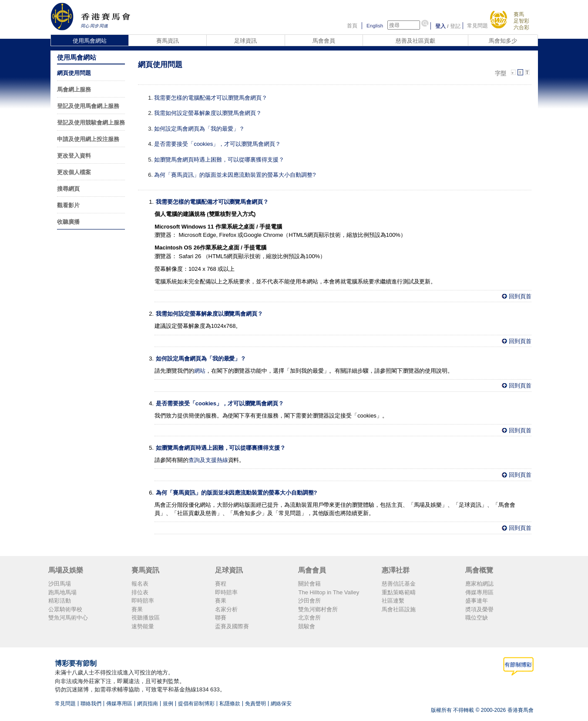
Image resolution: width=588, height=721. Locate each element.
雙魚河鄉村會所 (318, 609)
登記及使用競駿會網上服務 (91, 123)
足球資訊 (245, 41)
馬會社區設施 (399, 609)
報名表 (140, 584)
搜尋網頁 (68, 189)
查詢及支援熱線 (208, 460)
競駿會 (307, 626)
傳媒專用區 (479, 592)
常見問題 (477, 26)
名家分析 (226, 609)
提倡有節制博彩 (196, 704)
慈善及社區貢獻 (415, 41)
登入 (440, 26)
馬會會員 (324, 41)
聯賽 (221, 618)
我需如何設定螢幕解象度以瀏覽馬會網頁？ (208, 113)
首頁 (352, 26)
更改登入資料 (74, 156)
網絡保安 (281, 704)
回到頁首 (520, 296)
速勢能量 (143, 626)
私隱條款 (230, 704)
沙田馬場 (60, 584)
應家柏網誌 (479, 584)
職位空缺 (477, 618)
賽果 (137, 609)
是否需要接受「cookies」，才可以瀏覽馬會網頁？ (217, 144)
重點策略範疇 (399, 592)
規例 (168, 704)
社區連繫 (393, 601)
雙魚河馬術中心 (68, 618)
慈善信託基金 (399, 584)
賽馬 (519, 14)
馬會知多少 (503, 41)
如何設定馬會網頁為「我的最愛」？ (199, 129)
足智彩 (521, 21)
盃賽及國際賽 (232, 626)
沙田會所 (309, 601)
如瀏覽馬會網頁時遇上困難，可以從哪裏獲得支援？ (219, 160)
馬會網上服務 (74, 89)
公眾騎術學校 (65, 609)
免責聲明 (255, 704)
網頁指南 (148, 704)
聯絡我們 (91, 704)
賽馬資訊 (168, 41)
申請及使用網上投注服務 (88, 139)
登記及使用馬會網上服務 (88, 106)
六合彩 (521, 27)
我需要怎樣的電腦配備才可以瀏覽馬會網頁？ (211, 98)
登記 (455, 26)
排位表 (140, 592)
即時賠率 (143, 601)
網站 (200, 371)
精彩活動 (60, 601)
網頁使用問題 (74, 73)
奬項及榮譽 (479, 609)
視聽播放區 (146, 618)
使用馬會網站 (90, 41)
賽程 (221, 584)
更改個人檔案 (74, 172)
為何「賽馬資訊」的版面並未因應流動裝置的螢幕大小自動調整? (235, 175)
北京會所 (309, 618)
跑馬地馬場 (62, 592)
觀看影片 (68, 205)
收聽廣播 (68, 222)
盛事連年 (477, 601)
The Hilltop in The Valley (329, 592)
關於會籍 (309, 584)
